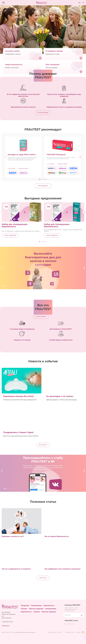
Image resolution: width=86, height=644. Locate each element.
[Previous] (2, 268)
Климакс (24, 609)
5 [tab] (15, 286)
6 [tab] (18, 286)
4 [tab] (13, 286)
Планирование (36, 605)
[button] (80, 157)
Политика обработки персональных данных (25, 632)
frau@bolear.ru (6, 626)
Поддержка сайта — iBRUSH (55, 632)
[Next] (84, 268)
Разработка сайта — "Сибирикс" (75, 632)
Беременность (49, 605)
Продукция (25, 605)
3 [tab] (10, 286)
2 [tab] (7, 286)
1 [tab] (5, 286)
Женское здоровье (36, 609)
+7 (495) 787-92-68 (7, 622)
